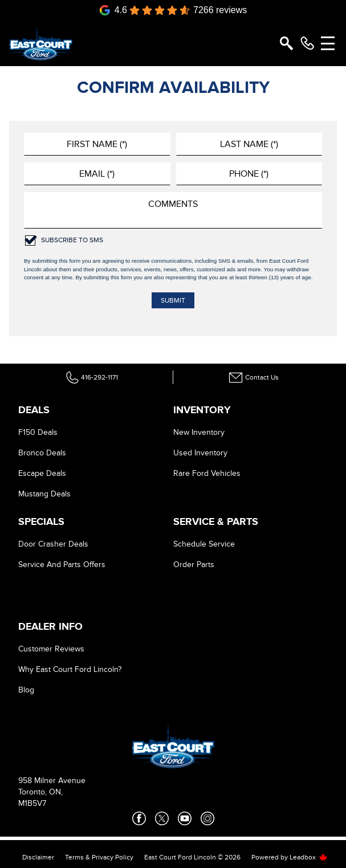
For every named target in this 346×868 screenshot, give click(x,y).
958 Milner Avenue (52, 781)
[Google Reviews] (173, 10)
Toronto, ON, (40, 792)
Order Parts (194, 565)
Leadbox (309, 857)
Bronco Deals (42, 453)
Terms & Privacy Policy (99, 857)
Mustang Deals (44, 494)
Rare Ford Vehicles (207, 473)
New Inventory (199, 432)
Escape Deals (42, 473)
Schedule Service (204, 544)
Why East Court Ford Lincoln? (70, 669)
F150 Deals (38, 432)
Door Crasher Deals (53, 544)
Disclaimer (38, 857)
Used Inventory (200, 453)
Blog (26, 690)
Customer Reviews (51, 649)
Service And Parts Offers (62, 565)
